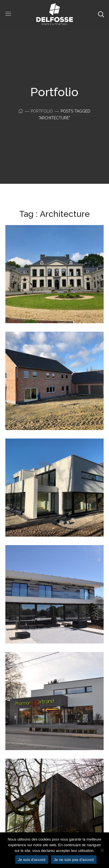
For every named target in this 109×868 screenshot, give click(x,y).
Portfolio (42, 111)
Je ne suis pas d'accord (74, 860)
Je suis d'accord (32, 860)
